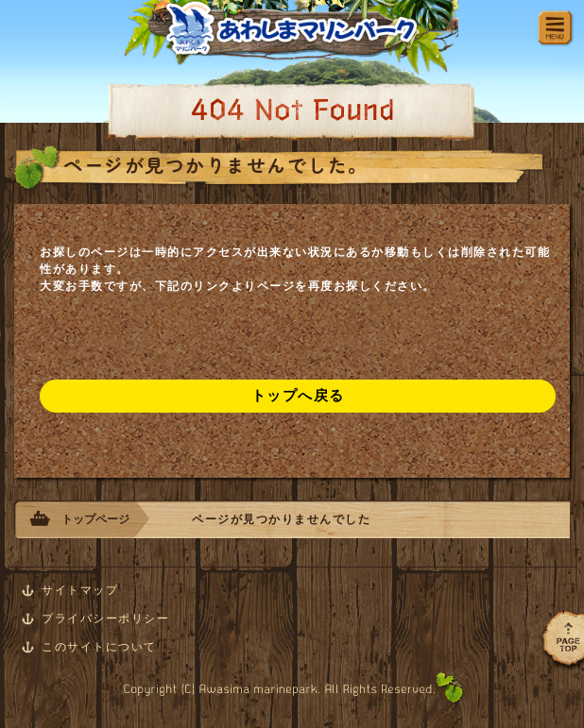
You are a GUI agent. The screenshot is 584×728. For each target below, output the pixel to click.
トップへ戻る (298, 395)
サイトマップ (80, 590)
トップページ (95, 519)
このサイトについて (99, 647)
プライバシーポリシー (105, 618)
